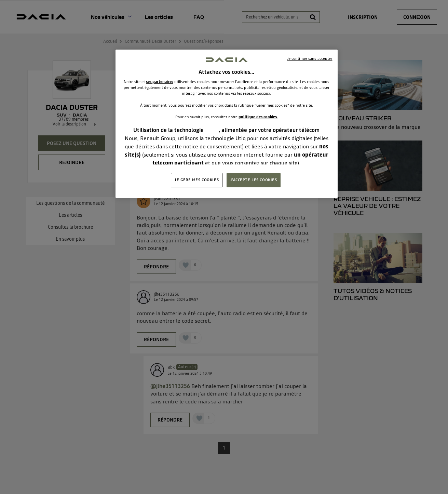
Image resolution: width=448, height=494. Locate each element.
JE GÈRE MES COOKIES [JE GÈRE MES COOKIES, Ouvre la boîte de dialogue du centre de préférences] (197, 180)
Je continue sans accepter (310, 58)
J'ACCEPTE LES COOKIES (254, 180)
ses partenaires (160, 82)
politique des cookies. (258, 117)
